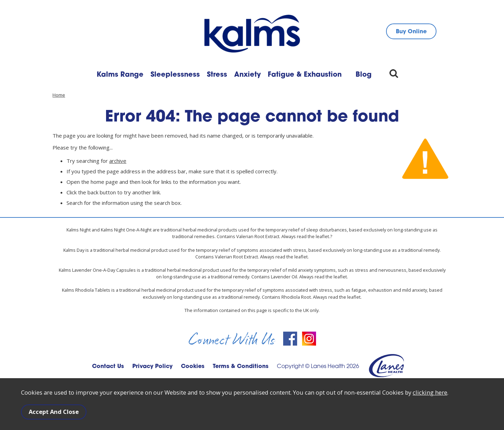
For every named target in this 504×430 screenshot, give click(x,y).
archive (118, 161)
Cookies (193, 367)
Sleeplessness (175, 75)
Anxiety (247, 75)
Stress (217, 75)
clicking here (430, 393)
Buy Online (411, 32)
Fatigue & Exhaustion (305, 75)
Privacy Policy (152, 367)
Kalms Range (120, 75)
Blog (364, 75)
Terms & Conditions (241, 367)
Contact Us (108, 367)
